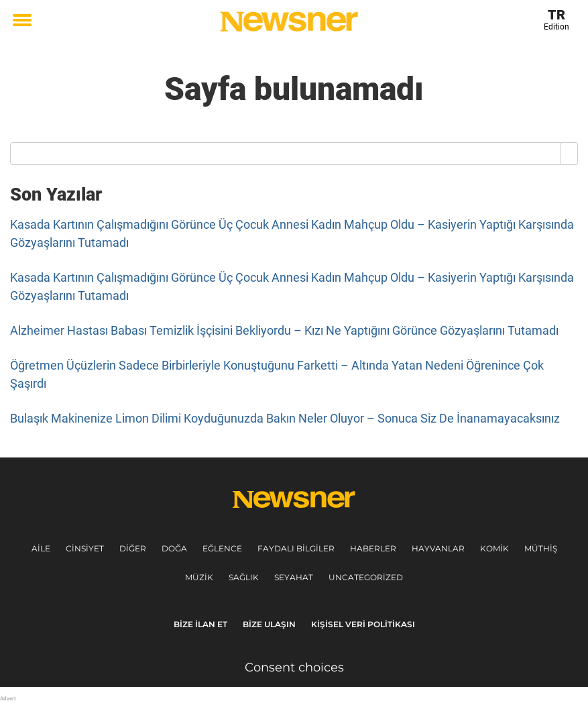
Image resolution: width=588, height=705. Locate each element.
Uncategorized (366, 577)
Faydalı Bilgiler (296, 548)
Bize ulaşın (269, 624)
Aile (41, 548)
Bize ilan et (200, 624)
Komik (494, 548)
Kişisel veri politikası (363, 624)
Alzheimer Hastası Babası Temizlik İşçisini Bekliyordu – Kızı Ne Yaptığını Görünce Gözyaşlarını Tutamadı (284, 330)
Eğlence (222, 548)
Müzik (199, 577)
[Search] (570, 154)
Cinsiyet (85, 548)
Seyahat (294, 577)
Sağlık (244, 577)
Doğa (174, 548)
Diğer (133, 548)
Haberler (373, 548)
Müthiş (541, 548)
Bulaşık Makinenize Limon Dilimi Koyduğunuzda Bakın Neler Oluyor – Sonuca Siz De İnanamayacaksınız (285, 418)
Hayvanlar (438, 548)
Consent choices (294, 667)
